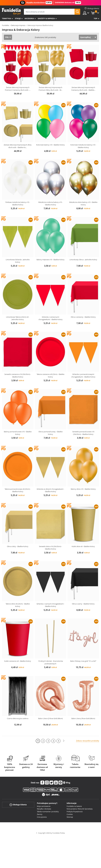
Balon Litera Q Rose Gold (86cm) (50, 718)
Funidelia (5, 25)
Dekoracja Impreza (18, 25)
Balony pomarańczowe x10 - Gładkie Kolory (18, 433)
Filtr (7, 37)
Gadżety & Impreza (46, 18)
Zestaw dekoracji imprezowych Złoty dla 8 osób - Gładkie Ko (18, 146)
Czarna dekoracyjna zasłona (18, 718)
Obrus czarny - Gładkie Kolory (83, 604)
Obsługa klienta (18, 805)
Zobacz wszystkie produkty (88, 741)
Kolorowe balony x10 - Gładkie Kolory (50, 145)
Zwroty (40, 814)
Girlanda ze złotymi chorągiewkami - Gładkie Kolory (50, 490)
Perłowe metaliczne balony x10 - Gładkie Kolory (18, 203)
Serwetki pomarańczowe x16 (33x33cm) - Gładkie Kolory (83, 433)
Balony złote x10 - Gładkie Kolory (83, 489)
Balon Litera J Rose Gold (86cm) (83, 718)
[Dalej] (64, 741)
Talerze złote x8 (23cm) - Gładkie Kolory (18, 605)
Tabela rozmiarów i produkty (48, 812)
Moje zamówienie (44, 806)
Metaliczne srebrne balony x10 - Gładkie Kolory (50, 203)
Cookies (70, 814)
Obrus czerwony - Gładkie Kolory (83, 317)
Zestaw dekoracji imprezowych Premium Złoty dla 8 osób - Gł (50, 89)
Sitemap (70, 817)
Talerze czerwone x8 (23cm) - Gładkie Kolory (50, 376)
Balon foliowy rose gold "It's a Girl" (83, 661)
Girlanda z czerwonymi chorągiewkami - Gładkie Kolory (50, 318)
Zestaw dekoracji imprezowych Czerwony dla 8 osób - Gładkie (83, 89)
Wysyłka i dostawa (44, 809)
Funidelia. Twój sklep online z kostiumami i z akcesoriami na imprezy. (11, 11)
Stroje (18, 18)
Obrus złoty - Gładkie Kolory (18, 546)
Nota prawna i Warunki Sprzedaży (80, 809)
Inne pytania (42, 817)
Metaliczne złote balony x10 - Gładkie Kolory (83, 203)
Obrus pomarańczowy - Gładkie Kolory (50, 433)
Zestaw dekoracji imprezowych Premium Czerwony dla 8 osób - (18, 89)
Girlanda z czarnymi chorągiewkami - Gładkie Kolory (50, 605)
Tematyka (6, 18)
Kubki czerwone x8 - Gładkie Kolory (18, 661)
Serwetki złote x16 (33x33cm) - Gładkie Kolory (50, 548)
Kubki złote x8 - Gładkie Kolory (83, 546)
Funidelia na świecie (74, 806)
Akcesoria (29, 18)
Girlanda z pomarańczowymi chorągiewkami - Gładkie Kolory (83, 376)
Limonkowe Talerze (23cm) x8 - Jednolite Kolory (18, 318)
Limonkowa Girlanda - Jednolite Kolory (18, 261)
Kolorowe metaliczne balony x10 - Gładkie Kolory (83, 146)
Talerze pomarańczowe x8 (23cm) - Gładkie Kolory (18, 490)
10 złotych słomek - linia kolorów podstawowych (50, 662)
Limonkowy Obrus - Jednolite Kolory (83, 260)
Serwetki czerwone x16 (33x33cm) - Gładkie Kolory (18, 376)
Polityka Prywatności (75, 812)
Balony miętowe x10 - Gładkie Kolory (50, 260)
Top (95, 18)
